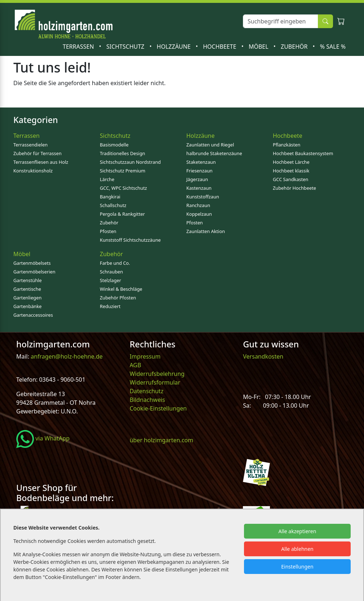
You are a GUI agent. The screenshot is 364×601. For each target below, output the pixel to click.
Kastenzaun (199, 188)
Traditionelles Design (123, 153)
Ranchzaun (198, 205)
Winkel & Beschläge (121, 289)
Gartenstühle (28, 280)
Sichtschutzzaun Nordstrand (130, 162)
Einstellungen (297, 567)
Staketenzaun (201, 162)
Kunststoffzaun (203, 197)
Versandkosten (263, 356)
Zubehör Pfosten (118, 298)
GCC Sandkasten (290, 179)
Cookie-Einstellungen (158, 408)
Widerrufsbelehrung (157, 374)
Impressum (145, 356)
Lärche (107, 179)
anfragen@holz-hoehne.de (66, 356)
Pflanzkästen (287, 145)
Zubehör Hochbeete (294, 188)
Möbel (259, 47)
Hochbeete (220, 47)
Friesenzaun (199, 171)
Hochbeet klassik (291, 171)
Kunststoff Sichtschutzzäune (130, 240)
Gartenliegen (27, 298)
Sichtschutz (126, 47)
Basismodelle (114, 145)
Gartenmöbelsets (32, 263)
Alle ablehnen (297, 549)
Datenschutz (147, 391)
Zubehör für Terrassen (37, 153)
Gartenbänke (28, 306)
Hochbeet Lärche (291, 162)
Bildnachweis (148, 400)
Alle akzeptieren (298, 531)
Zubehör (295, 47)
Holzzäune (174, 47)
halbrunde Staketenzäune (214, 153)
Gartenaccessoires (33, 315)
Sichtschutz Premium (123, 171)
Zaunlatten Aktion (206, 231)
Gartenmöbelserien (34, 272)
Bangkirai (110, 197)
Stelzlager (110, 280)
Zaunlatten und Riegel (210, 145)
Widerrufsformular (155, 382)
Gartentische (27, 289)
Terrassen (79, 47)
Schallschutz (113, 205)
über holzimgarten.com (162, 440)
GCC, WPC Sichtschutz (123, 188)
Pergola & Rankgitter (122, 214)
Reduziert (110, 306)
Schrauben (111, 272)
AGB (136, 365)
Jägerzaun (197, 179)
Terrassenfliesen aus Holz (41, 162)
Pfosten (108, 231)
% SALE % (333, 47)
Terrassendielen (30, 145)
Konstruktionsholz (33, 171)
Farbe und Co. (115, 263)
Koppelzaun (199, 214)
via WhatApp (43, 438)
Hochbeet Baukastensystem (303, 153)
